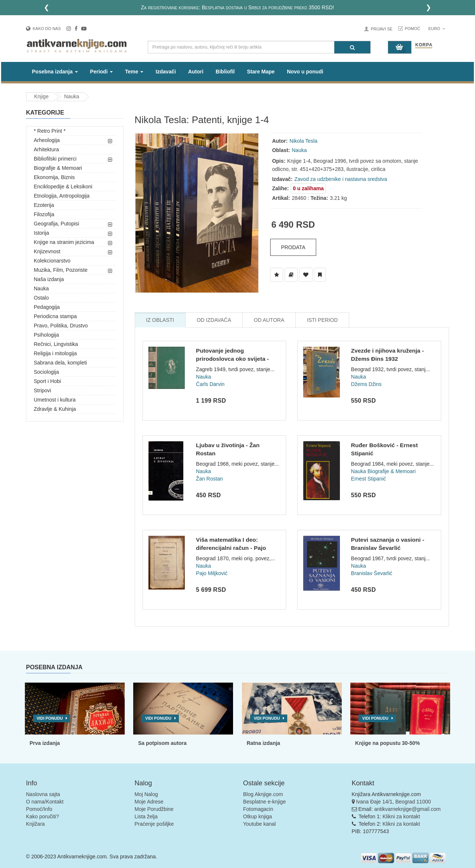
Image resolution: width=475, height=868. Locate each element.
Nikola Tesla (303, 141)
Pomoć (413, 29)
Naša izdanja (49, 279)
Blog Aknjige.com (263, 794)
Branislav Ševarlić (372, 573)
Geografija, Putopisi (56, 224)
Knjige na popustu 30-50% (387, 743)
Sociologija (46, 372)
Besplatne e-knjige (264, 802)
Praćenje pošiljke (154, 824)
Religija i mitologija (55, 353)
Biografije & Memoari (58, 168)
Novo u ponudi (305, 72)
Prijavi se (381, 29)
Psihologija (46, 335)
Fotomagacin (258, 809)
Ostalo (41, 298)
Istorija (41, 233)
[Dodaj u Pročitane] (320, 275)
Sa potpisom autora (162, 743)
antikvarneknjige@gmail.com (407, 809)
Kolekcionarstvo (52, 261)
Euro (437, 29)
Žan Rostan (209, 479)
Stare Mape (261, 72)
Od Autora (269, 320)
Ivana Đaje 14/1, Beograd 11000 (393, 802)
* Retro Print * (50, 131)
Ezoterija (44, 205)
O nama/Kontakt (45, 802)
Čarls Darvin (210, 384)
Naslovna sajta (43, 794)
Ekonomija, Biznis (54, 177)
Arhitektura (46, 149)
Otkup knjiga (258, 816)
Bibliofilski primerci (55, 159)
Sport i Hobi (47, 381)
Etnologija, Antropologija (62, 196)
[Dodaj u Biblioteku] (291, 275)
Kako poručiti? (42, 816)
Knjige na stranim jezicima (64, 242)
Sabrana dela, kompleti (60, 363)
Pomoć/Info (39, 809)
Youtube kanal (259, 824)
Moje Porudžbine (154, 809)
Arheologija (47, 140)
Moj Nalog (146, 794)
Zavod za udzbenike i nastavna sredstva (341, 179)
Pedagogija (47, 307)
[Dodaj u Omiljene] (306, 275)
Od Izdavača (214, 320)
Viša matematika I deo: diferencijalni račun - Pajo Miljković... (231, 548)
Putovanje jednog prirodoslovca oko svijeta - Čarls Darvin (232, 359)
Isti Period (322, 320)
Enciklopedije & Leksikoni (63, 187)
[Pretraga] (352, 47)
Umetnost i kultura (55, 400)
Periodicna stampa (55, 316)
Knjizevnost (47, 251)
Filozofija (44, 214)
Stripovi (42, 390)
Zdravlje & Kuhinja (55, 409)
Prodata (293, 247)
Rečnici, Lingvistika (56, 344)
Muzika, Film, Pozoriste (61, 270)
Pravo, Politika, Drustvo (61, 326)
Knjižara (35, 824)
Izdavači (166, 72)
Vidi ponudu (50, 718)
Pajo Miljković (212, 573)
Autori (196, 72)
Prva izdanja (45, 743)
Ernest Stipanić (368, 479)
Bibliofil (225, 72)
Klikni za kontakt (401, 816)
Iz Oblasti (160, 320)
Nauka (72, 96)
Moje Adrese (149, 802)
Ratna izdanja (263, 743)
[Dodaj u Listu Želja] (277, 275)
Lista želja (146, 816)
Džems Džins (366, 384)
